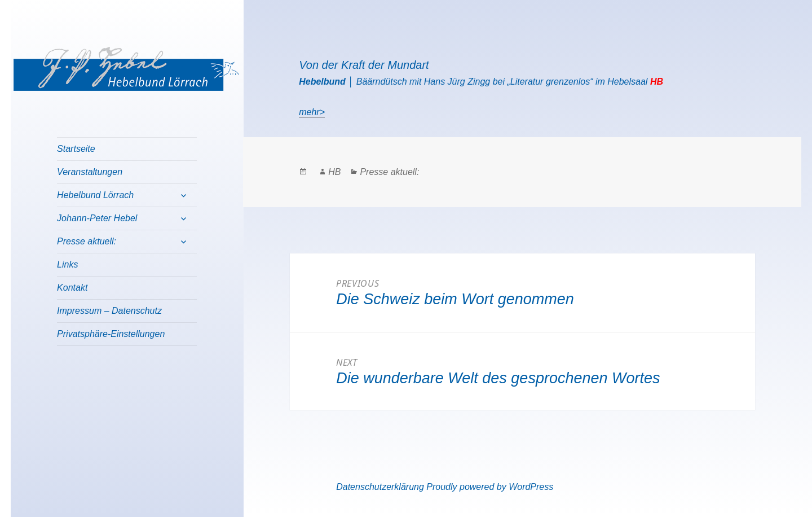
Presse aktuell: (87, 241)
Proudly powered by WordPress (490, 487)
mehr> (312, 112)
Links (67, 264)
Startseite (76, 149)
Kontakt (72, 288)
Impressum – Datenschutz (109, 311)
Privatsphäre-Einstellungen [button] (111, 334)
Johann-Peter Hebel (97, 218)
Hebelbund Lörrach (95, 195)
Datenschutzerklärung (380, 487)
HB (334, 172)
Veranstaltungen (90, 172)
